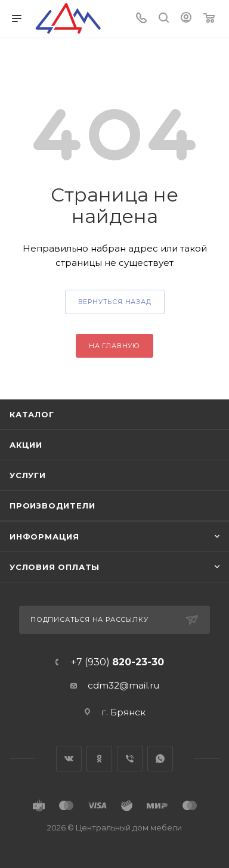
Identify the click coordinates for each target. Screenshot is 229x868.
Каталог (32, 414)
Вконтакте (69, 759)
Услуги (28, 475)
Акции (26, 445)
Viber (130, 759)
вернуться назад (115, 302)
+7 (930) (117, 662)
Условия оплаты (55, 567)
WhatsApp (160, 759)
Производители (52, 506)
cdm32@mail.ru (123, 685)
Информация (44, 537)
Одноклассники (99, 759)
